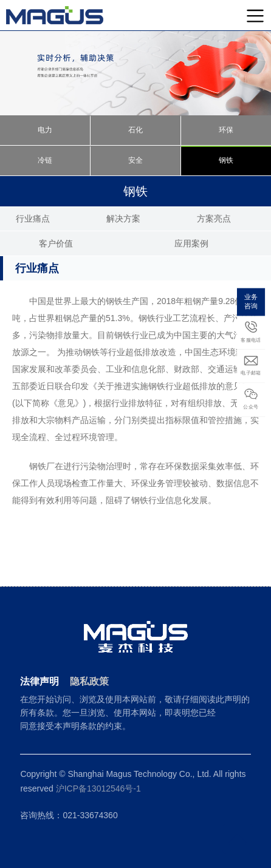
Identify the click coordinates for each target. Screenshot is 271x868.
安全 (135, 160)
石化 (135, 130)
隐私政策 (89, 681)
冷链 (45, 160)
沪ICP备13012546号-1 (98, 788)
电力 (45, 130)
